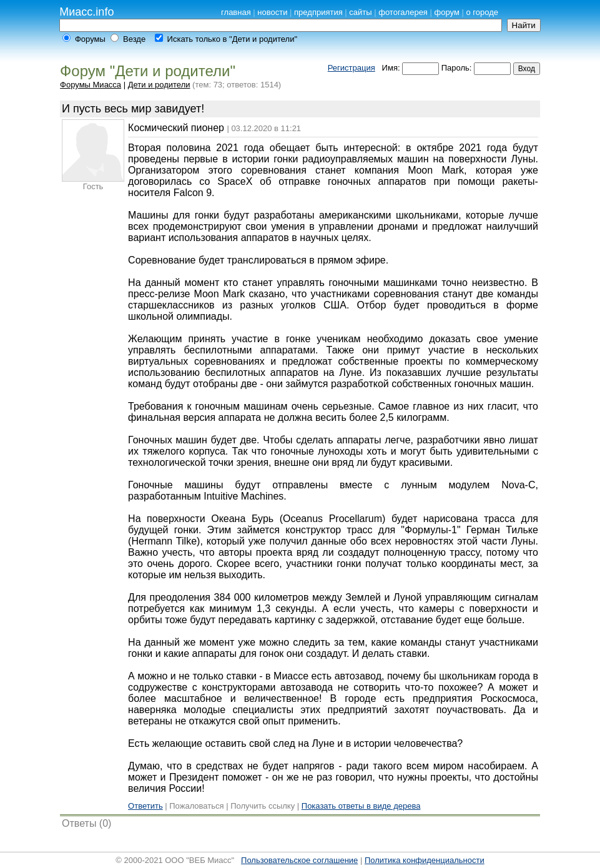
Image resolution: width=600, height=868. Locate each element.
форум (447, 12)
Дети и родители (159, 85)
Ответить (145, 806)
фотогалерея (403, 12)
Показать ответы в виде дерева (361, 806)
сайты (360, 12)
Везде (134, 39)
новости (272, 12)
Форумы (90, 39)
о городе (482, 12)
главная (236, 12)
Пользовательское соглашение (299, 860)
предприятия (318, 12)
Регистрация (352, 68)
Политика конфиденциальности (425, 860)
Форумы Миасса (91, 85)
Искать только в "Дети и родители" (232, 39)
